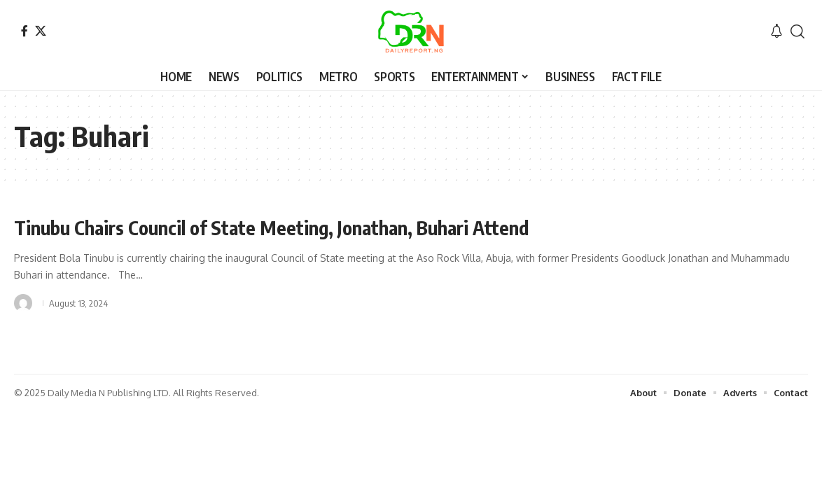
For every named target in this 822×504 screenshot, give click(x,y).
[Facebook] (25, 31)
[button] (797, 31)
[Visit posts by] (23, 302)
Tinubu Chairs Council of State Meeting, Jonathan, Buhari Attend (278, 227)
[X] (41, 31)
